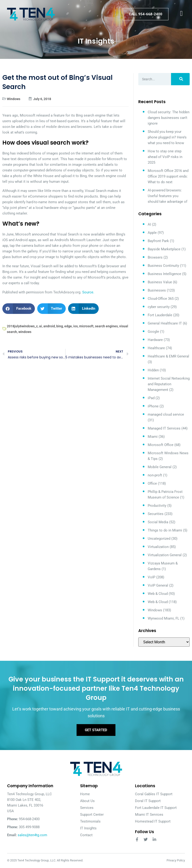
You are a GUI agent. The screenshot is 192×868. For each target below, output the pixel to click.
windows (25, 332)
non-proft (155, 475)
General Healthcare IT (165, 323)
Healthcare (156, 348)
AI (149, 224)
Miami (153, 437)
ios (76, 326)
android (49, 326)
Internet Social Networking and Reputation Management (169, 384)
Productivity (157, 506)
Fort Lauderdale (160, 315)
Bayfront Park (158, 241)
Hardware (155, 340)
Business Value (160, 282)
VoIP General (158, 585)
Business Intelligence (164, 274)
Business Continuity (163, 266)
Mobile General (160, 467)
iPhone (153, 406)
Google (153, 332)
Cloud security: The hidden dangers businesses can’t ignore (169, 118)
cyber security (159, 307)
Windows (14, 99)
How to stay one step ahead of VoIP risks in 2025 (165, 157)
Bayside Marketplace (164, 249)
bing (60, 326)
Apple (152, 233)
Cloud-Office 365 (161, 299)
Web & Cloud (158, 594)
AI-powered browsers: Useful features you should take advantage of (167, 196)
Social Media (158, 522)
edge (68, 326)
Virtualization (158, 547)
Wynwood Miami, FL (163, 618)
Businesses (157, 290)
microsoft (86, 326)
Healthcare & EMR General (168, 356)
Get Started (96, 730)
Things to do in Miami (165, 530)
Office (152, 483)
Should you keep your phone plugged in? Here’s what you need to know (167, 137)
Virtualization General (165, 555)
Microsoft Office (161, 445)
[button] (19, 309)
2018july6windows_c (22, 326)
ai (41, 326)
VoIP (151, 577)
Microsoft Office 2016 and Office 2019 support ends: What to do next (168, 176)
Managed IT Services (164, 428)
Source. (88, 292)
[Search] (180, 79)
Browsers (155, 257)
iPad (151, 398)
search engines (106, 326)
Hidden (153, 370)
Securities (156, 514)
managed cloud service (166, 414)
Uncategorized (159, 539)
